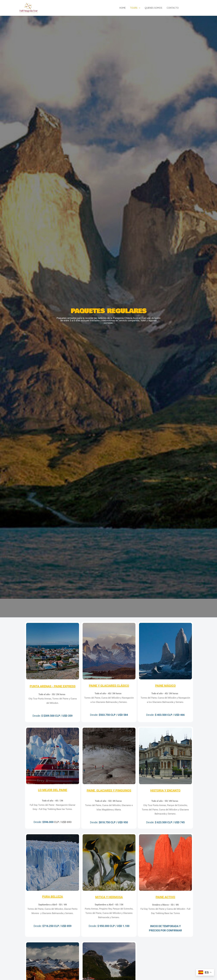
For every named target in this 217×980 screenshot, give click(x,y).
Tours (135, 8)
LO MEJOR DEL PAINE (53, 790)
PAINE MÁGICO (165, 686)
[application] (139, 8)
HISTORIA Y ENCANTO (165, 790)
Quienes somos (153, 8)
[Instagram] (196, 8)
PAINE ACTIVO (165, 897)
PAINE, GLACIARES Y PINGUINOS (109, 790)
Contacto (173, 8)
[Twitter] (192, 8)
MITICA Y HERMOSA (109, 897)
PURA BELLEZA (53, 897)
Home (123, 8)
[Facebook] (187, 8)
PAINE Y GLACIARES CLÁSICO (109, 686)
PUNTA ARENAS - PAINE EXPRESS (53, 686)
